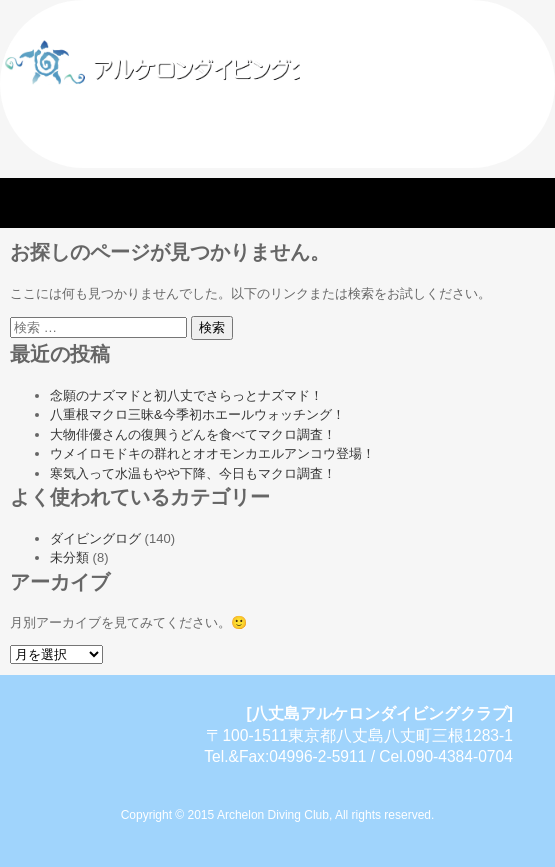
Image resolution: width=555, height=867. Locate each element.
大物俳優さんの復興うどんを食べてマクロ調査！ (193, 434)
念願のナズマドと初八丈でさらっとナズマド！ (186, 395)
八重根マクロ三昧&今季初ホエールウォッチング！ (197, 414)
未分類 (69, 557)
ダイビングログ (95, 538)
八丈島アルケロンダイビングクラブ (235, 60)
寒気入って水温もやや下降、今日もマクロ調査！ (193, 473)
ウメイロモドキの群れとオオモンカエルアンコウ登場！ (212, 453)
